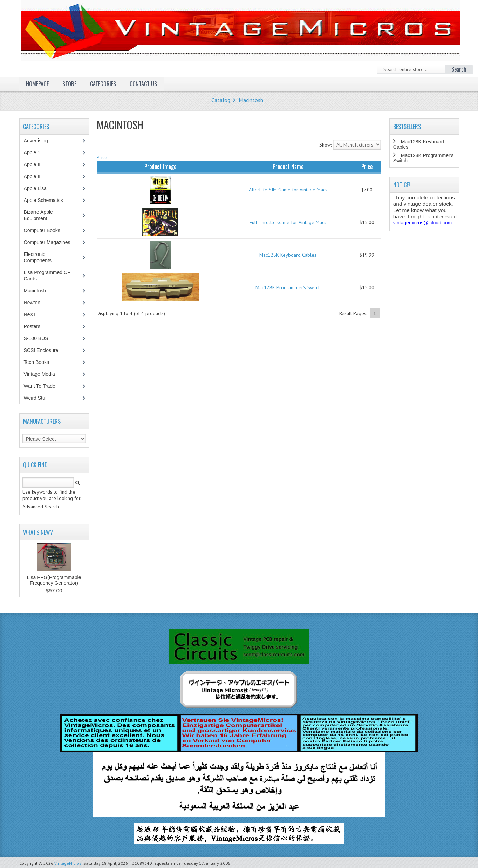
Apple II (36, 164)
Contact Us (143, 84)
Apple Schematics (47, 200)
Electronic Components (41, 257)
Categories (103, 84)
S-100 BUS (40, 338)
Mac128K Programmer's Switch (288, 287)
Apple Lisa (40, 188)
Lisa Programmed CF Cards (47, 276)
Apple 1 (36, 152)
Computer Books (47, 230)
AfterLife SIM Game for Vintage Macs (288, 190)
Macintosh (251, 100)
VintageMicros (68, 863)
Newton (32, 303)
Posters (36, 326)
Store (69, 84)
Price (102, 157)
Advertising (40, 141)
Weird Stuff (40, 398)
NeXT (30, 314)
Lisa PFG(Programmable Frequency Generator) (54, 580)
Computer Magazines (52, 242)
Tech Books (42, 362)
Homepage (37, 84)
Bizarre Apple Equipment (39, 215)
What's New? (38, 532)
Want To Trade (40, 386)
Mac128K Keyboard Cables (288, 255)
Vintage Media (43, 374)
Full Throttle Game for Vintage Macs (288, 222)
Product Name (288, 167)
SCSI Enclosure (45, 350)
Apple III (36, 176)
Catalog (221, 100)
